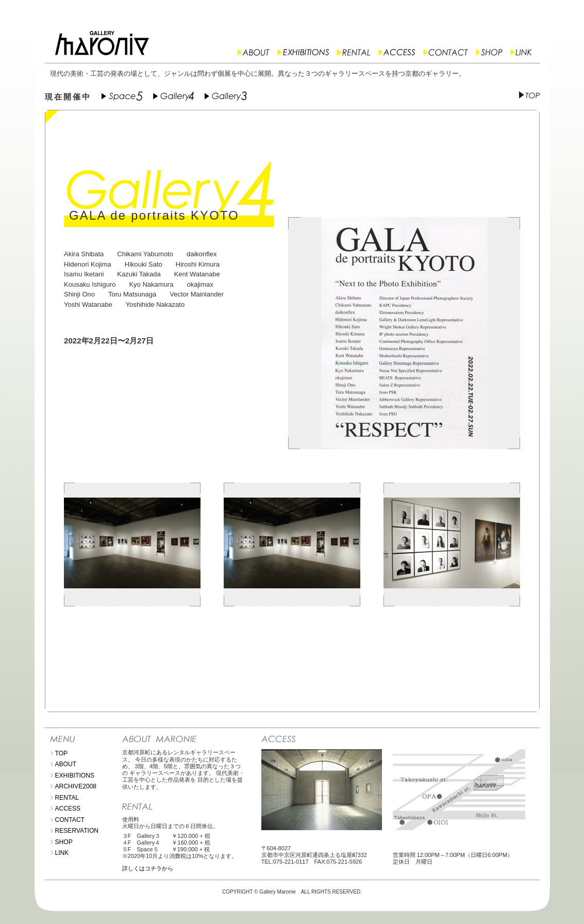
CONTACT (70, 820)
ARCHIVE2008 (76, 786)
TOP (62, 753)
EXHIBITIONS (75, 775)
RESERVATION (77, 831)
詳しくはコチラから (148, 868)
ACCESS (68, 808)
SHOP (64, 842)
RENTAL (67, 798)
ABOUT (66, 764)
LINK (62, 853)
